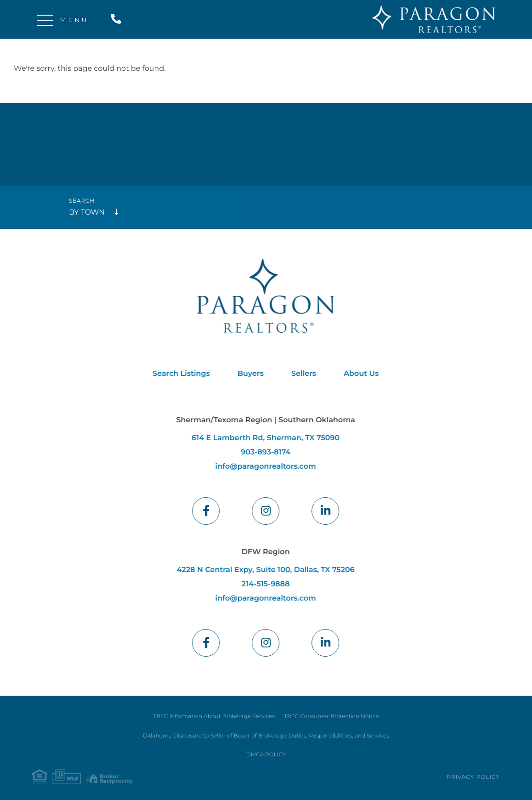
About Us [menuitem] (358, 374)
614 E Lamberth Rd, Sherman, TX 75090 (263, 438)
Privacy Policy (473, 777)
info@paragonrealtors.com (263, 467)
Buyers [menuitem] (248, 374)
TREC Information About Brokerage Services (214, 717)
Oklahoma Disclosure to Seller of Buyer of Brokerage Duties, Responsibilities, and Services (266, 736)
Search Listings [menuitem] (178, 374)
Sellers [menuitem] (301, 374)
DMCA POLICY (266, 755)
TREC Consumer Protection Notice (331, 717)
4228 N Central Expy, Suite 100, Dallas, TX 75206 (263, 570)
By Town (87, 213)
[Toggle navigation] (45, 20)
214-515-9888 (118, 20)
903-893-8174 (263, 452)
